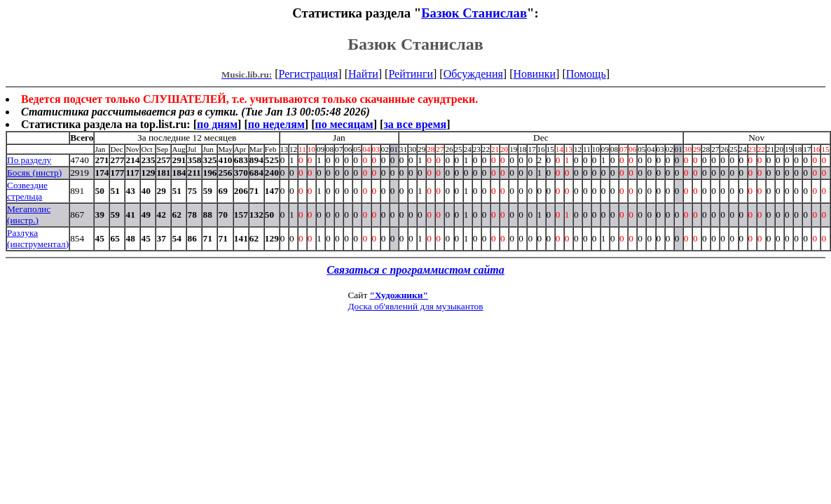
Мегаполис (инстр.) (29, 215)
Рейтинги (411, 74)
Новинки (534, 74)
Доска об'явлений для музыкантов (415, 306)
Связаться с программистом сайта (415, 270)
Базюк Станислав (474, 13)
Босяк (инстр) (34, 173)
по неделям (276, 124)
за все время (415, 124)
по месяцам (344, 124)
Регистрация (309, 74)
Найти (363, 74)
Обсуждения (473, 74)
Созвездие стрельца (27, 191)
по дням (217, 124)
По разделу (29, 160)
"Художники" (399, 295)
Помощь (586, 74)
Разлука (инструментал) (38, 238)
